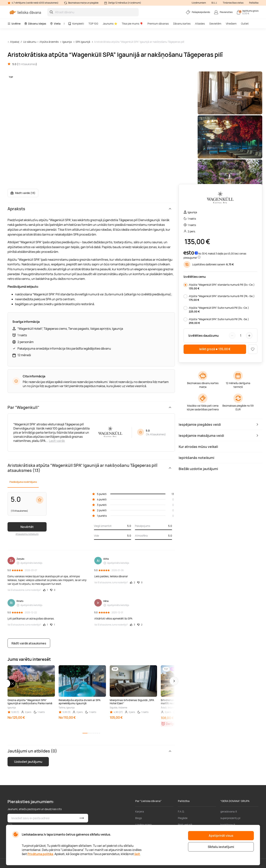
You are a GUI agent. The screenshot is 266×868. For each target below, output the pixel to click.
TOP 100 (93, 24)
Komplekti (76, 24)
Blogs (139, 818)
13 (173, 494)
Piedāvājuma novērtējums (23, 482)
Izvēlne (14, 24)
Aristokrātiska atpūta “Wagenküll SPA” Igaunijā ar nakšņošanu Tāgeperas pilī (139, 42)
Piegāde (183, 818)
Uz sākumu (30, 42)
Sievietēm (215, 24)
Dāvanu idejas (35, 24)
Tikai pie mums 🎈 (132, 24)
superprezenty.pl (230, 818)
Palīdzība (254, 3)
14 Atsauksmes (156, 434)
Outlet (245, 24)
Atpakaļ (15, 42)
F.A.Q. (181, 811)
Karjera (140, 811)
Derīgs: (171, 724)
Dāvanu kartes (182, 24)
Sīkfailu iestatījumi (221, 847)
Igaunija (67, 42)
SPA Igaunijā (83, 42)
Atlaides (200, 24)
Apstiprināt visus (221, 836)
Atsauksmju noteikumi (27, 534)
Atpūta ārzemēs (49, 42)
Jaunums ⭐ (110, 24)
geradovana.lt (229, 811)
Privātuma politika (40, 854)
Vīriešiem (231, 24)
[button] (174, 681)
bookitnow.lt (228, 825)
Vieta (55, 24)
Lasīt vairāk (57, 441)
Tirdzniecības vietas (233, 3)
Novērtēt (27, 527)
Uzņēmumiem (199, 3)
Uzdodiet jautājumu (28, 762)
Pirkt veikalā (185, 825)
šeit (137, 854)
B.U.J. (214, 3)
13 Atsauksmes (27, 64)
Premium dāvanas (158, 24)
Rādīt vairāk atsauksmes (29, 643)
